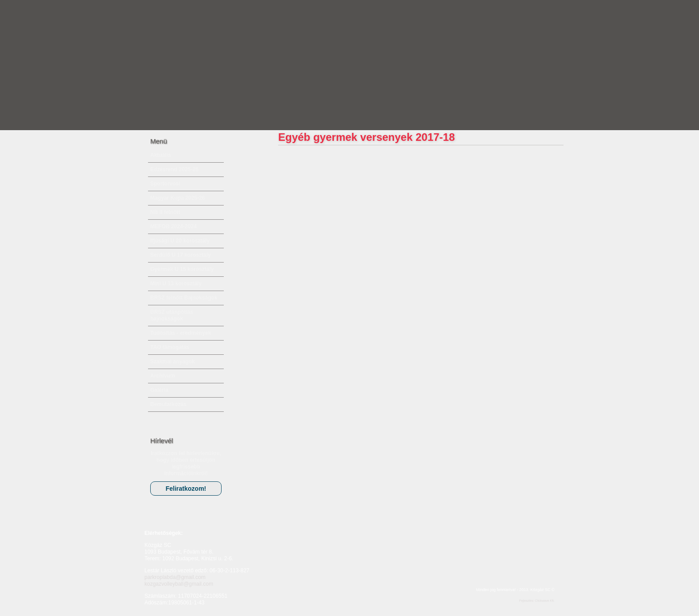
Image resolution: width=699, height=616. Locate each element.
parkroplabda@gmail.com (175, 577)
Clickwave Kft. (545, 601)
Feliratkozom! (186, 489)
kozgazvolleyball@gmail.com (179, 584)
